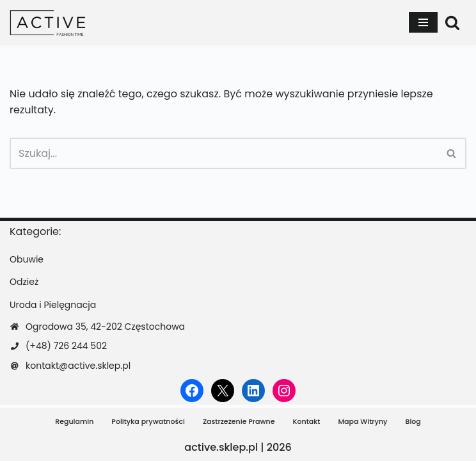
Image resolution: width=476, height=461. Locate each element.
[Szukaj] (452, 22)
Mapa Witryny (362, 421)
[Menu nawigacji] (423, 22)
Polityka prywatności (148, 421)
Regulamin (74, 421)
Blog (413, 421)
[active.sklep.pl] (48, 23)
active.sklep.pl (221, 447)
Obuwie (27, 259)
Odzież (24, 282)
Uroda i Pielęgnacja (53, 305)
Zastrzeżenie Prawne (239, 421)
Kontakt (307, 421)
